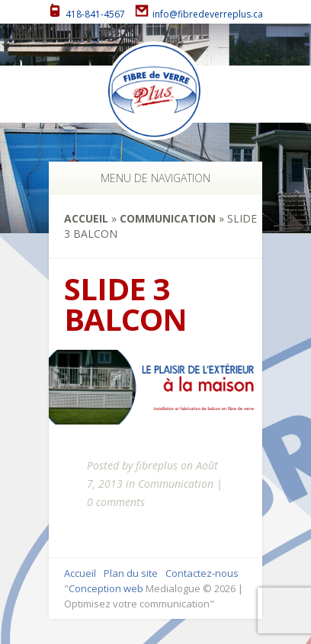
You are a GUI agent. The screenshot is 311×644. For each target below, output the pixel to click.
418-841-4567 (87, 14)
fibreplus (157, 465)
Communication (168, 218)
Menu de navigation (152, 178)
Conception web (106, 588)
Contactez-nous (202, 573)
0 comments (116, 502)
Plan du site (131, 573)
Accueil (86, 218)
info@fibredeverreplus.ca (199, 14)
